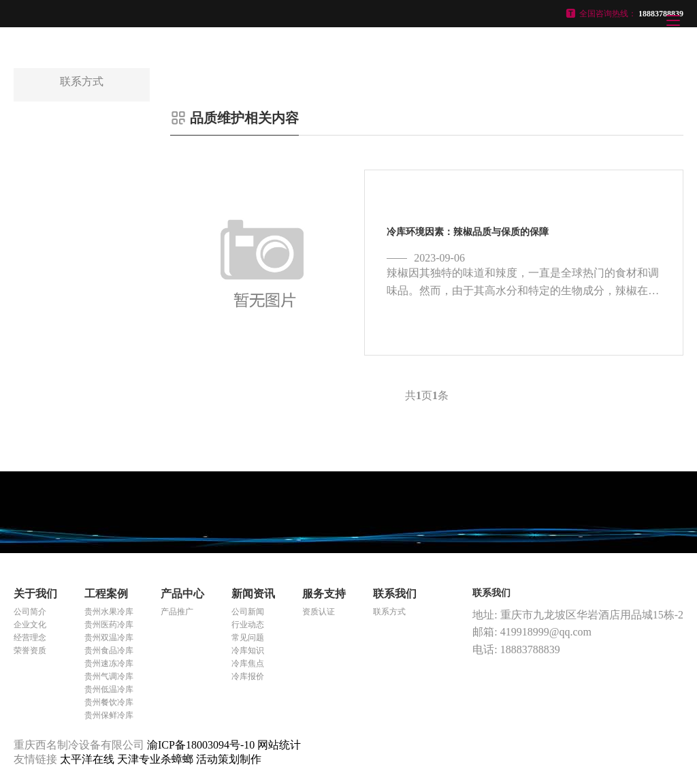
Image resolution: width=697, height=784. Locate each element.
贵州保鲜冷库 (109, 715)
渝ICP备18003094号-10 (201, 745)
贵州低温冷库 (109, 689)
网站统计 (279, 745)
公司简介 (30, 612)
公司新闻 (248, 612)
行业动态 (248, 625)
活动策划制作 (229, 759)
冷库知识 (248, 650)
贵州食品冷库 (109, 650)
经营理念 (30, 638)
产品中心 (182, 594)
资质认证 (319, 612)
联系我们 (395, 594)
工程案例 (106, 594)
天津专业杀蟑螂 (157, 759)
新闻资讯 (253, 594)
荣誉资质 (30, 650)
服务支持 (324, 594)
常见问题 (248, 638)
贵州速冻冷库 (109, 663)
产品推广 (177, 612)
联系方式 (389, 612)
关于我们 (35, 594)
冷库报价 (248, 676)
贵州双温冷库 (109, 638)
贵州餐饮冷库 (109, 702)
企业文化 (30, 625)
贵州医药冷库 (109, 625)
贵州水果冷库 (109, 612)
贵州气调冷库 (109, 676)
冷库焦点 (248, 663)
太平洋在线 (88, 759)
